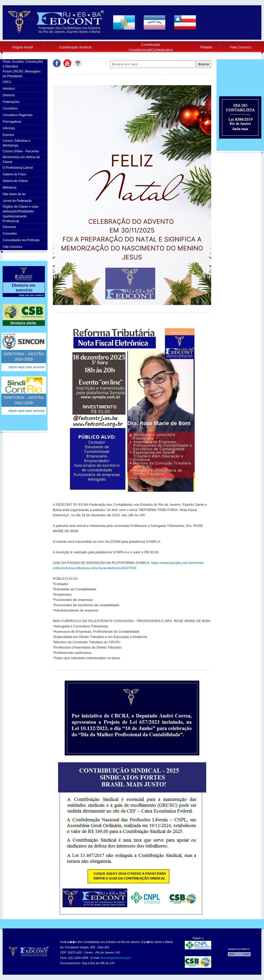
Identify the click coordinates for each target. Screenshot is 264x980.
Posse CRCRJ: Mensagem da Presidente (22, 74)
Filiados (206, 47)
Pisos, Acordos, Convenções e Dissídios (23, 64)
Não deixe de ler (14, 194)
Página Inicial (23, 47)
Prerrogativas (12, 122)
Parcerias (9, 227)
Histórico (9, 89)
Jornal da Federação (17, 201)
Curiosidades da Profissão (21, 240)
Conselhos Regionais (18, 115)
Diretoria (9, 95)
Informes (9, 128)
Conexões (10, 234)
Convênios (10, 108)
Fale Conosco (241, 47)
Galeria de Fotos (14, 174)
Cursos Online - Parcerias (21, 151)
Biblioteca (10, 188)
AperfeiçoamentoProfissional (15, 219)
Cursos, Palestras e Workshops (16, 143)
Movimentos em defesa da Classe (21, 159)
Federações (11, 102)
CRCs (7, 82)
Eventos (8, 135)
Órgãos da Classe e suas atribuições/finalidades (20, 209)
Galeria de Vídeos (15, 181)
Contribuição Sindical (75, 47)
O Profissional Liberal (18, 168)
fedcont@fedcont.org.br (116, 958)
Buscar (204, 64)
